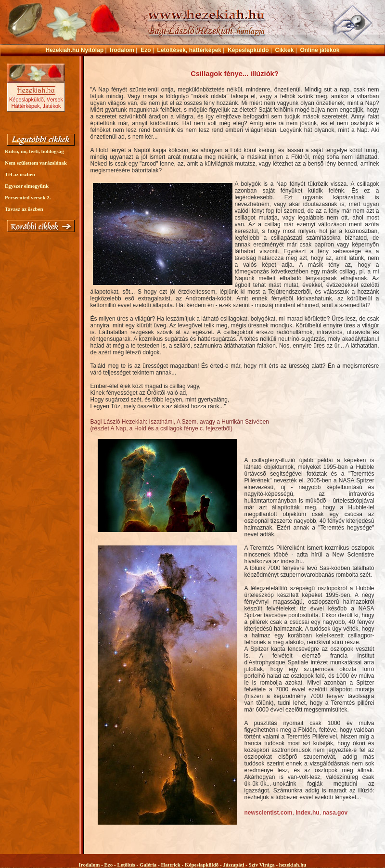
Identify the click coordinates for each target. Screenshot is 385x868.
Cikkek (285, 50)
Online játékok (320, 50)
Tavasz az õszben (24, 209)
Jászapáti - (236, 865)
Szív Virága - (264, 865)
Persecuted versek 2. (28, 197)
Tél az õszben (20, 174)
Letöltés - (128, 865)
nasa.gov (334, 813)
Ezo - (111, 865)
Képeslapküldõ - (204, 865)
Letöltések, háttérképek (189, 50)
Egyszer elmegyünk (27, 186)
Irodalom (122, 50)
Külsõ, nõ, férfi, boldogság (34, 151)
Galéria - (150, 865)
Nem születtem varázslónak (36, 163)
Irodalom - (92, 865)
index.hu (307, 813)
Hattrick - (173, 865)
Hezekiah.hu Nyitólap (75, 50)
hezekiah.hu (293, 865)
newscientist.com (269, 813)
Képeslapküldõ (248, 50)
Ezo (146, 50)
